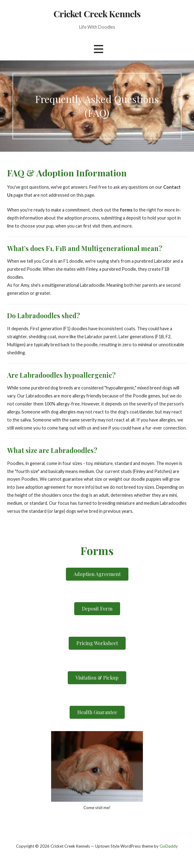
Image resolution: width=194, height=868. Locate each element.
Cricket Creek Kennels (97, 14)
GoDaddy (169, 846)
